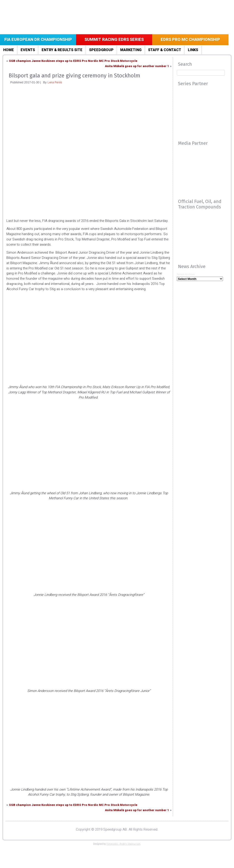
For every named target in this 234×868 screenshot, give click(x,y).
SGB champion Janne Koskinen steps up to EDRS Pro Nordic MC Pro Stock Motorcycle (73, 61)
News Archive (186, 274)
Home (9, 50)
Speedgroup (101, 50)
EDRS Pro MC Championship (190, 40)
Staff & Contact (165, 50)
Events (28, 50)
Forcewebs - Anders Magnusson (123, 844)
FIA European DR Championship (38, 40)
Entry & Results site (62, 50)
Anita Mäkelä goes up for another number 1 (137, 66)
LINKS (193, 50)
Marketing (131, 50)
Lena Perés (55, 82)
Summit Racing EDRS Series (114, 40)
